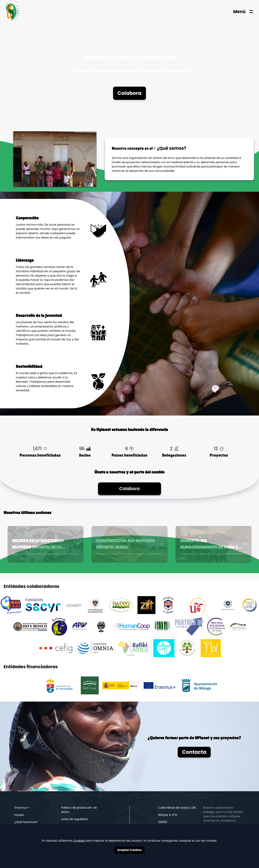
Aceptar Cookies (130, 850)
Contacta (194, 752)
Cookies (79, 841)
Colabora (129, 93)
